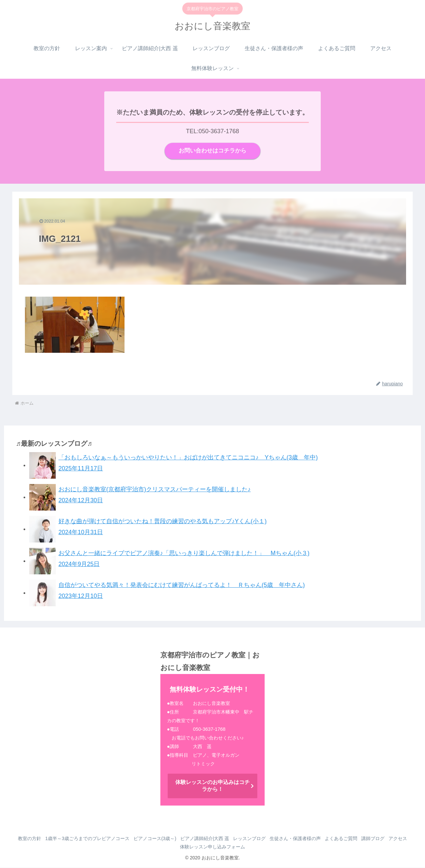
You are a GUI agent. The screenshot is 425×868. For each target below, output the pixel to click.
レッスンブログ (262, 839)
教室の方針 (32, 839)
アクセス (177, 847)
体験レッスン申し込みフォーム (225, 847)
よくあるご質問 (359, 839)
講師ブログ (393, 839)
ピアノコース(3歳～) (162, 839)
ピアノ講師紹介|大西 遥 (215, 839)
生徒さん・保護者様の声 (310, 839)
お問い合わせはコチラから (212, 151)
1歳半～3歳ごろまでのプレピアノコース (92, 839)
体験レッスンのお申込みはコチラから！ (212, 786)
